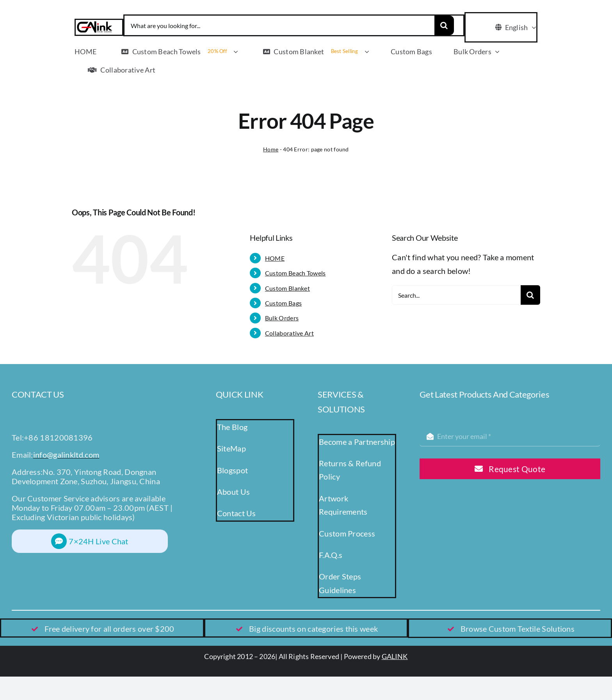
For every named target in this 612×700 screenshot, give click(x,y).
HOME (275, 258)
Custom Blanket (287, 288)
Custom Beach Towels (295, 273)
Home (271, 149)
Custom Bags (283, 303)
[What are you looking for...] (279, 25)
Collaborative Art (289, 333)
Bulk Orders (282, 318)
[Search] (444, 25)
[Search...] (456, 295)
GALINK (395, 656)
